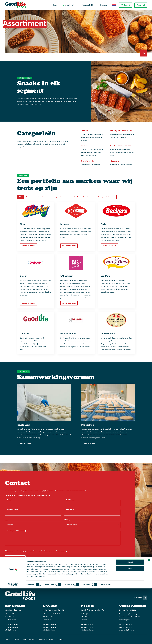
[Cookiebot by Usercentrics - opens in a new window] (13, 640)
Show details (106, 640)
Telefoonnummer (13, 509)
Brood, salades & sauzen (106, 197)
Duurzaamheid (87, 5)
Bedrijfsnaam (70, 500)
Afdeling (67, 520)
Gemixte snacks (88, 197)
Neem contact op (25, 443)
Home (55, 5)
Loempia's (30, 197)
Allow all (130, 618)
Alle (20, 197)
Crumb (76, 197)
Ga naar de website (29, 246)
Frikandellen (42, 197)
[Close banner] (149, 616)
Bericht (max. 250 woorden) (17, 531)
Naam (9, 500)
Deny (130, 624)
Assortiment (69, 5)
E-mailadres (70, 509)
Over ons (104, 5)
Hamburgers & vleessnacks (60, 197)
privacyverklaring (61, 551)
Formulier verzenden (14, 558)
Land (7, 520)
